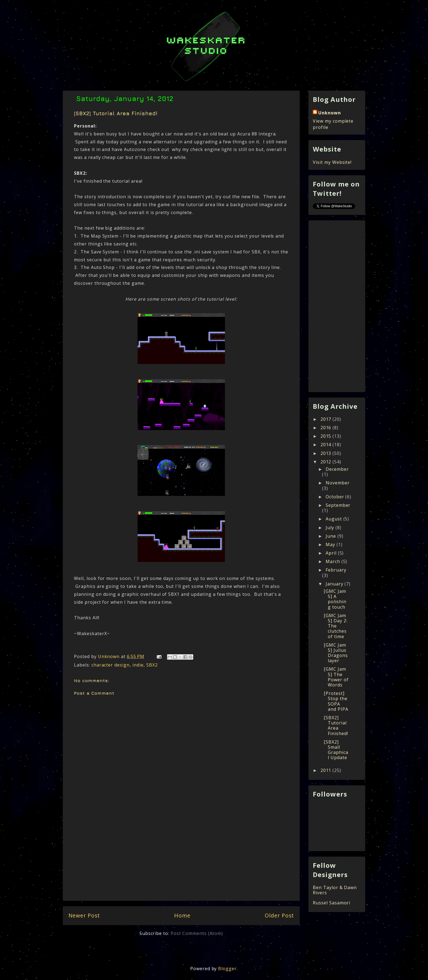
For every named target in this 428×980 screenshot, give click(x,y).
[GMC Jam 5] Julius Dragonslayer (336, 653)
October (336, 497)
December (337, 469)
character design (111, 665)
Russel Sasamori (332, 903)
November (338, 483)
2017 (327, 419)
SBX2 (152, 665)
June (332, 536)
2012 (327, 462)
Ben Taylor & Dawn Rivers (335, 890)
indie (138, 665)
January (335, 584)
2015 (327, 436)
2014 (327, 445)
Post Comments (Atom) (197, 933)
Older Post (279, 915)
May (331, 544)
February (336, 570)
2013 (327, 453)
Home (182, 915)
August (335, 519)
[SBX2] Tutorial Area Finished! (336, 726)
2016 (327, 428)
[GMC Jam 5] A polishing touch (335, 599)
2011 (327, 770)
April (332, 553)
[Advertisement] (181, 861)
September (338, 505)
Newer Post (84, 915)
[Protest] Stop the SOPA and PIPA (336, 701)
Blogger (227, 969)
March (334, 561)
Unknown (330, 113)
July (331, 528)
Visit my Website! (332, 162)
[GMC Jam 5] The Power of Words (336, 677)
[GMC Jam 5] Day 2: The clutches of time (336, 626)
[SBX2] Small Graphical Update (336, 750)
